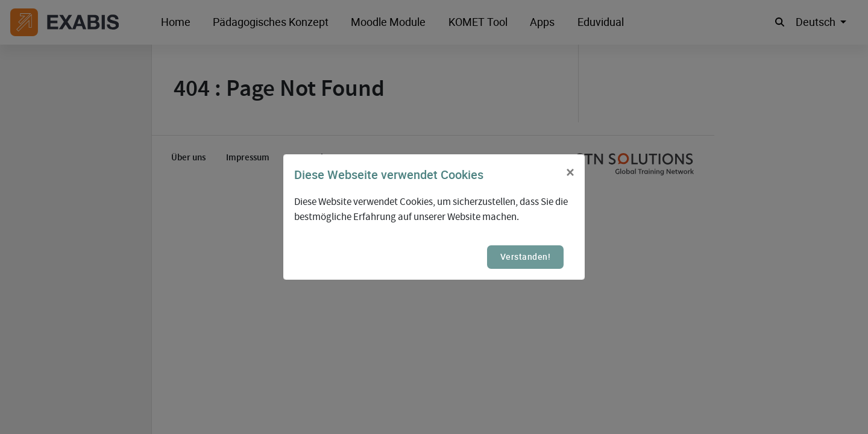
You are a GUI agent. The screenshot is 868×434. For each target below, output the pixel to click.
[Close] (570, 173)
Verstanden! (526, 256)
